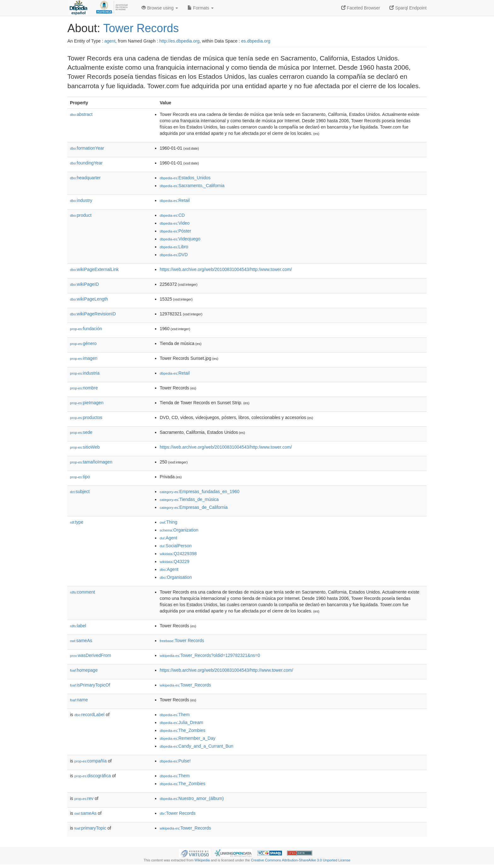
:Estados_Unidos (185, 178)
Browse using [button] (160, 8)
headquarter (85, 178)
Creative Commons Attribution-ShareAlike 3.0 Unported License (301, 860)
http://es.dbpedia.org (180, 41)
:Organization (179, 530)
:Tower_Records (185, 685)
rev (84, 798)
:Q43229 (175, 561)
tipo (80, 477)
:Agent (168, 538)
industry (81, 200)
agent (110, 41)
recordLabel (89, 715)
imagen (84, 358)
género (83, 343)
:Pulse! (175, 761)
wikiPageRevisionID (93, 314)
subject (80, 491)
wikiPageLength (89, 299)
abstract (81, 114)
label (78, 626)
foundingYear (86, 163)
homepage (84, 670)
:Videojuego (180, 239)
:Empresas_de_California (194, 507)
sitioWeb (85, 447)
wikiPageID (84, 284)
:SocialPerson (176, 546)
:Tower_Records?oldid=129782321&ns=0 (210, 655)
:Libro (174, 247)
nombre (84, 388)
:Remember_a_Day (188, 738)
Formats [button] (201, 8)
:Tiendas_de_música (189, 499)
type (77, 522)
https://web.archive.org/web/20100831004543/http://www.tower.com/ (226, 670)
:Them (175, 715)
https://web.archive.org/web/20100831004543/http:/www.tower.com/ (226, 269)
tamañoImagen (91, 462)
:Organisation (176, 577)
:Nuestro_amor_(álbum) (192, 798)
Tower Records (141, 28)
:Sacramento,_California (192, 186)
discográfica (93, 776)
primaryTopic (90, 828)
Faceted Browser (361, 8)
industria (85, 373)
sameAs (81, 641)
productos (86, 417)
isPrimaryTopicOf (90, 685)
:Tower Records (182, 641)
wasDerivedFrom (91, 655)
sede (81, 432)
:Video (175, 223)
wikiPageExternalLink (94, 269)
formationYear (87, 148)
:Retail (175, 200)
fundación (86, 329)
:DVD (174, 255)
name (79, 700)
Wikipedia (202, 860)
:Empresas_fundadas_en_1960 (200, 491)
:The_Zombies (183, 730)
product (81, 215)
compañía (91, 761)
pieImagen (87, 403)
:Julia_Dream (181, 722)
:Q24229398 (178, 554)
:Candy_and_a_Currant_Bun (197, 746)
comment (82, 592)
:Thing (169, 522)
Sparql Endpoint (408, 8)
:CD (172, 215)
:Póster (175, 231)
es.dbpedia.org (256, 41)
